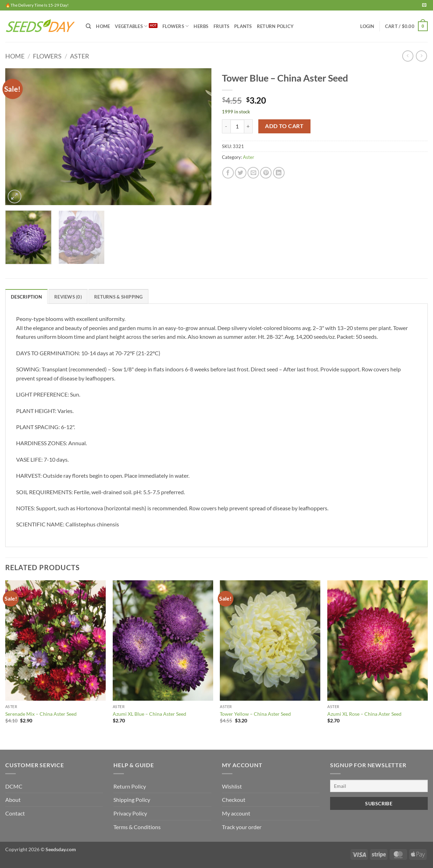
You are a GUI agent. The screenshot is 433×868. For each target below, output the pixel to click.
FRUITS (222, 26)
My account (236, 813)
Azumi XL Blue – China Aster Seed (149, 714)
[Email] (379, 786)
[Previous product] (421, 56)
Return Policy (275, 26)
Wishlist (232, 786)
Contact (15, 813)
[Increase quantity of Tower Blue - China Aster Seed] (249, 126)
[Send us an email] (424, 5)
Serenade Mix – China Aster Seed (41, 714)
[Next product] (408, 56)
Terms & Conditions (137, 827)
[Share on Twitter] (241, 173)
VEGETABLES (131, 26)
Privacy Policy (130, 813)
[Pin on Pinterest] (266, 173)
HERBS (201, 26)
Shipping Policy (132, 800)
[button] (367, 26)
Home (103, 26)
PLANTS (243, 26)
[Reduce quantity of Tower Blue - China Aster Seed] (226, 126)
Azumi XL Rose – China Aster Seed (364, 714)
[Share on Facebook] (228, 173)
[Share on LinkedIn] (279, 173)
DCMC (14, 786)
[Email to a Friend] (253, 173)
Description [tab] (26, 297)
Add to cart (284, 126)
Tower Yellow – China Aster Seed (255, 714)
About (13, 800)
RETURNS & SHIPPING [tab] (118, 297)
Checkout (234, 800)
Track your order (242, 827)
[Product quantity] (237, 126)
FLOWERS (176, 26)
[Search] (88, 26)
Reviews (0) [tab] (68, 297)
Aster (80, 56)
